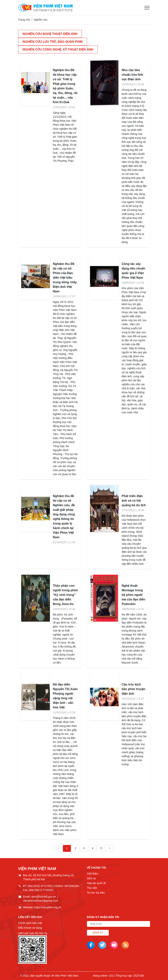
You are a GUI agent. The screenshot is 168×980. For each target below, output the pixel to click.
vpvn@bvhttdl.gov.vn (43, 897)
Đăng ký (98, 933)
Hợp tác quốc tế (96, 883)
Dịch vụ (91, 878)
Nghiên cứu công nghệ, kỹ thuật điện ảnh (58, 50)
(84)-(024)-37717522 (40, 886)
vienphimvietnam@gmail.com (41, 901)
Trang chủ (24, 20)
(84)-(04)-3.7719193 (41, 890)
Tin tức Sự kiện (96, 893)
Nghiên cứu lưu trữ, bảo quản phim (53, 42)
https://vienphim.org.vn (48, 907)
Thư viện (92, 888)
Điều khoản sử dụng (30, 928)
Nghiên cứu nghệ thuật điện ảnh (50, 34)
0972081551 (72, 886)
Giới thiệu (93, 874)
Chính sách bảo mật (30, 923)
